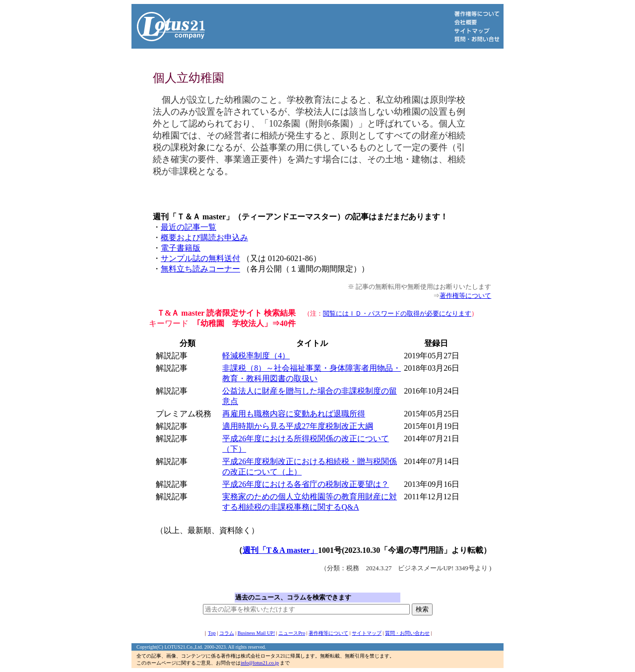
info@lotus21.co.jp (260, 663)
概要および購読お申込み (204, 237)
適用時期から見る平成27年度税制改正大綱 (298, 426)
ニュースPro (292, 633)
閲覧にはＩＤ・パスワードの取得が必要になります (397, 313)
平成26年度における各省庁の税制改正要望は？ (306, 484)
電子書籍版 (181, 248)
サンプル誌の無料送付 (200, 258)
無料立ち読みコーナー (200, 269)
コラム (227, 633)
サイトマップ (367, 633)
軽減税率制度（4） (256, 356)
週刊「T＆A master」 (280, 550)
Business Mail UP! (256, 633)
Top (212, 633)
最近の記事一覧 (189, 227)
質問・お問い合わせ (407, 633)
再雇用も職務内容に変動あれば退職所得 (294, 414)
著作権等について (465, 296)
